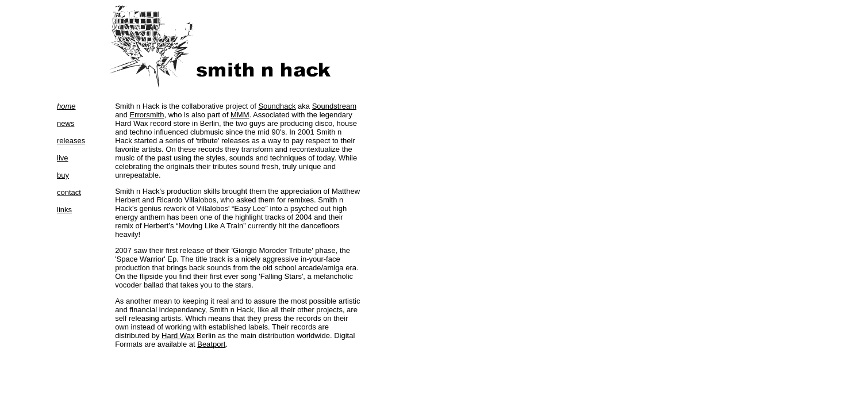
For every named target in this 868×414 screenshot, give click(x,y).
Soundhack (277, 106)
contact (69, 192)
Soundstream (334, 106)
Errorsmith (147, 115)
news (66, 123)
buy (63, 175)
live (63, 158)
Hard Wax (178, 336)
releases (71, 141)
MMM (240, 115)
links (64, 210)
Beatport (211, 344)
